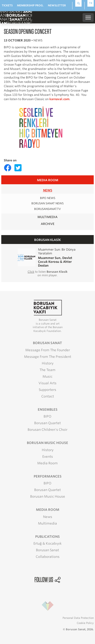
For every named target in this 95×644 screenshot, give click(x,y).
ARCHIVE (48, 224)
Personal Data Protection (78, 618)
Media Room (48, 463)
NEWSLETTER (57, 5)
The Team (48, 370)
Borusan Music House (48, 496)
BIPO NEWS (48, 198)
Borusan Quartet (48, 423)
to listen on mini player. (48, 273)
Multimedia (48, 523)
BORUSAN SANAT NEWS (48, 203)
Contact (48, 396)
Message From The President (48, 357)
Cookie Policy (85, 623)
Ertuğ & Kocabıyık (48, 543)
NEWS (48, 190)
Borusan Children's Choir (48, 430)
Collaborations (48, 557)
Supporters (48, 390)
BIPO (48, 416)
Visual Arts (48, 383)
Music (48, 377)
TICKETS (7, 5)
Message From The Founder (48, 350)
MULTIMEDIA (48, 217)
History (48, 363)
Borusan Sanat (48, 550)
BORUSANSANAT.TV (48, 209)
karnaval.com (59, 99)
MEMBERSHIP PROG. (30, 5)
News (48, 517)
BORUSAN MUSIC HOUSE (48, 443)
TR (91, 3)
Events (48, 457)
